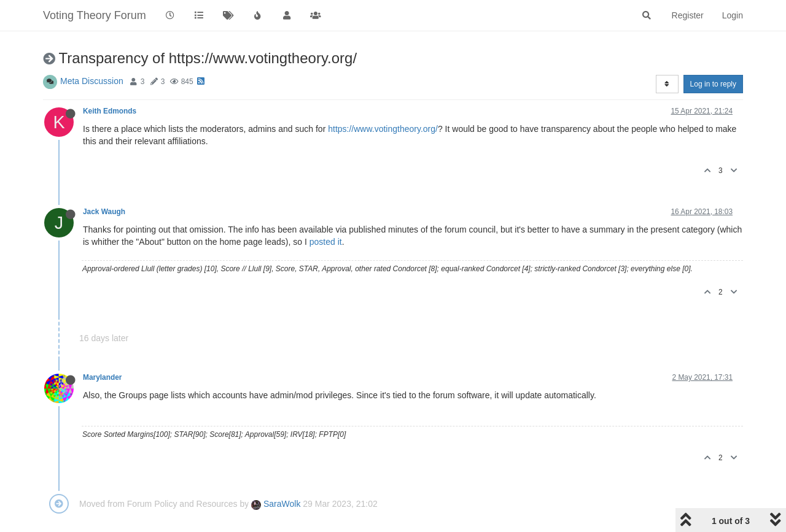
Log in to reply (713, 84)
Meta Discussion (92, 81)
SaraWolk (276, 504)
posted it (326, 242)
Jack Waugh (104, 212)
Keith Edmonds (110, 111)
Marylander (102, 377)
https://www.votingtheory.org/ (383, 129)
